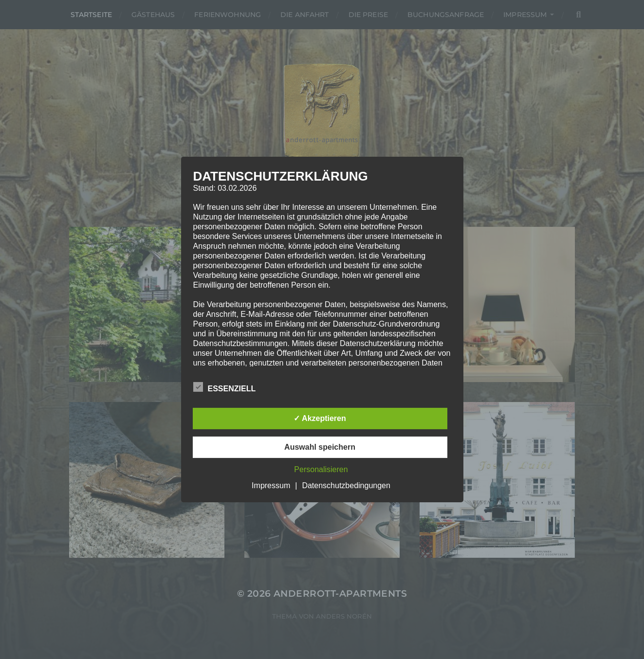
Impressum (271, 485)
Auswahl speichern (320, 447)
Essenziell (225, 387)
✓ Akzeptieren (320, 418)
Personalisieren (321, 469)
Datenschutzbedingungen (346, 485)
